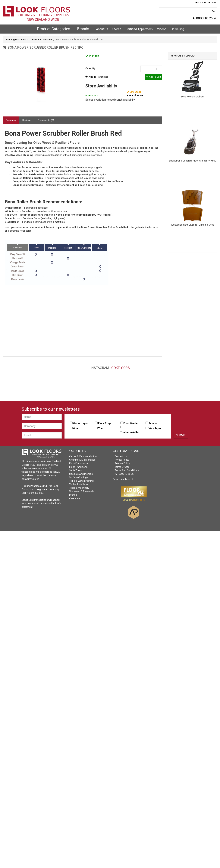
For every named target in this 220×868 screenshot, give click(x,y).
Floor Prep (104, 423)
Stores (117, 29)
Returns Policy (122, 463)
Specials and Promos (81, 474)
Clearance (75, 498)
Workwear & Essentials (82, 491)
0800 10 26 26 (205, 18)
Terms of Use (122, 467)
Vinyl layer (155, 428)
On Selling (177, 29)
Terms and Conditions (127, 470)
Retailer (153, 423)
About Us (102, 29)
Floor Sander (131, 423)
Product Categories (55, 29)
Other (76, 428)
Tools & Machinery (79, 488)
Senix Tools (75, 470)
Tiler (101, 428)
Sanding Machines (16, 39)
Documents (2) (46, 120)
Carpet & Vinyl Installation (83, 456)
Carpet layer (81, 423)
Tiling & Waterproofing (81, 481)
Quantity (90, 68)
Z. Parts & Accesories (41, 39)
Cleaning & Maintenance (82, 460)
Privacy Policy (122, 460)
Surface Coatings (79, 477)
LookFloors (120, 368)
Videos (162, 29)
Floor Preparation (79, 463)
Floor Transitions (78, 467)
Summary (11, 120)
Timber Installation (79, 484)
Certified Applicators (139, 29)
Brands (84, 29)
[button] (201, 3)
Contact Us (121, 456)
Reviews (27, 120)
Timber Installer (130, 432)
